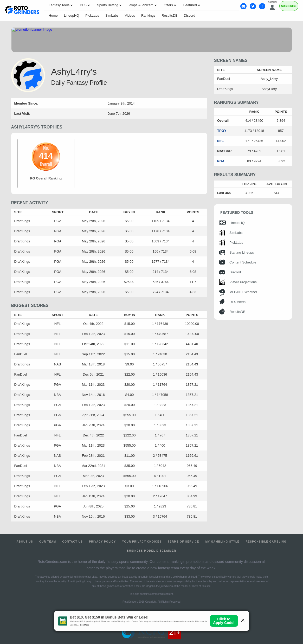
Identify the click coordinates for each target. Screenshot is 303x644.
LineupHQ (72, 15)
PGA (221, 161)
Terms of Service (183, 542)
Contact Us (73, 542)
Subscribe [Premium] (289, 6)
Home (53, 15)
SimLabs (112, 15)
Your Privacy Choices (142, 542)
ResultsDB (169, 15)
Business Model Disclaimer (152, 551)
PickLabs (92, 15)
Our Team (48, 542)
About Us (25, 542)
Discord (190, 15)
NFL (220, 141)
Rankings (148, 15)
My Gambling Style (223, 542)
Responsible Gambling (266, 542)
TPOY (222, 131)
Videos (130, 15)
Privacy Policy (102, 542)
